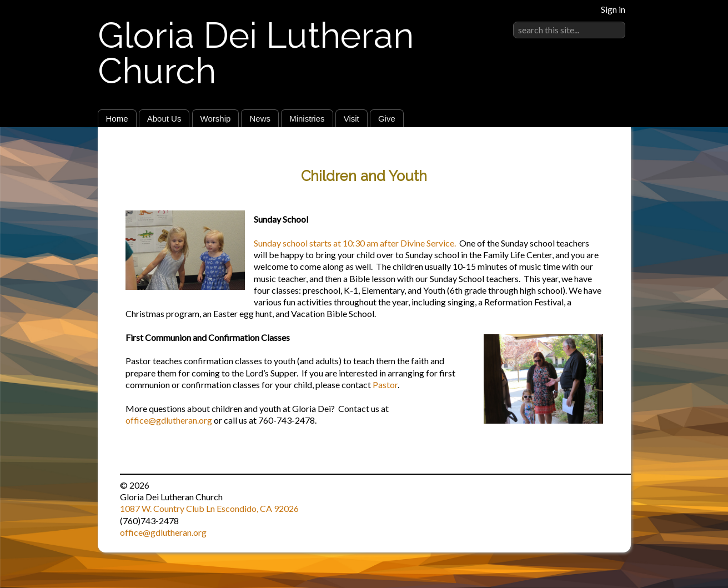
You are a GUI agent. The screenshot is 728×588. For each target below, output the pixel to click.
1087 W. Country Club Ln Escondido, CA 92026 (209, 508)
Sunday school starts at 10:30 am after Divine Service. (355, 243)
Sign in (613, 9)
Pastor (385, 385)
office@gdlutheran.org (169, 420)
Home (117, 119)
